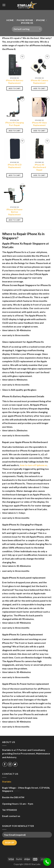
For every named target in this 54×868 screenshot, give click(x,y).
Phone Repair (25, 20)
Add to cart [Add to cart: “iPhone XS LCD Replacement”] (15, 175)
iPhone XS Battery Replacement (15, 82)
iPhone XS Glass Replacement (39, 124)
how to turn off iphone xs (34, 465)
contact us (15, 816)
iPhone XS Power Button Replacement (15, 212)
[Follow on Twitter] (15, 764)
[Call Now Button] (47, 862)
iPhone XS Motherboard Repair (39, 167)
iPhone (41, 20)
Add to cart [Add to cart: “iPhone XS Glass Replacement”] (39, 131)
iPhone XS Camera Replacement (39, 82)
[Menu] (4, 5)
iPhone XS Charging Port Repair (15, 124)
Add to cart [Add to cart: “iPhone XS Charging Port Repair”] (15, 131)
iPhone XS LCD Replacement (15, 166)
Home (10, 20)
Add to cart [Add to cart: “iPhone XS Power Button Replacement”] (15, 220)
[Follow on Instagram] (10, 764)
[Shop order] (27, 29)
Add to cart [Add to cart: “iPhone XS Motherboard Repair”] (39, 175)
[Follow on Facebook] (5, 764)
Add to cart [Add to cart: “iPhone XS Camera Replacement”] (39, 88)
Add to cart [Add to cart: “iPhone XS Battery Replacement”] (15, 88)
